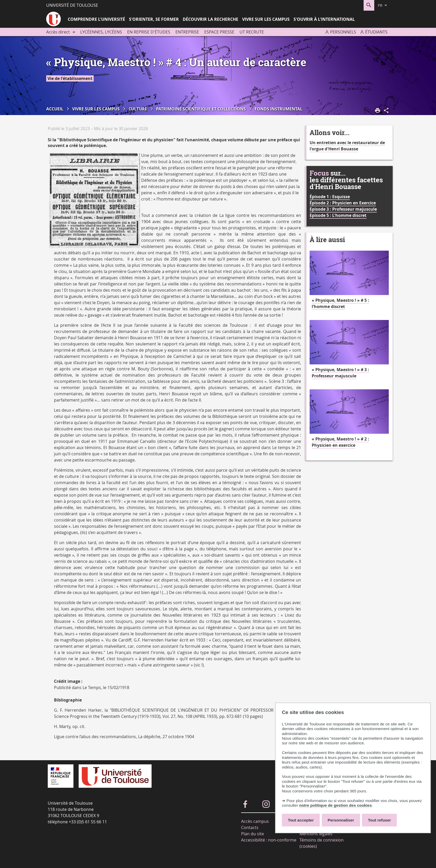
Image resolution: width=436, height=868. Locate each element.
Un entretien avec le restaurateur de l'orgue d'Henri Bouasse (347, 146)
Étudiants (376, 32)
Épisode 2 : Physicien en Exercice (343, 203)
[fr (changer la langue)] (383, 5)
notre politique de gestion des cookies (336, 805)
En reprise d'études (149, 32)
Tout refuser (379, 820)
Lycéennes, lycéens (101, 32)
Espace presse (219, 32)
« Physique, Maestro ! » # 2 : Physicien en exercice (340, 442)
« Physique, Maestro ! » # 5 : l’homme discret (340, 303)
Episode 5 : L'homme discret (338, 215)
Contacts (250, 827)
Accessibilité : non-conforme (269, 840)
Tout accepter (301, 820)
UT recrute (252, 32)
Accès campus (255, 821)
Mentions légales (316, 834)
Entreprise (187, 32)
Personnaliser (341, 820)
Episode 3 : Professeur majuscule (343, 209)
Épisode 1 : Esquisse (330, 197)
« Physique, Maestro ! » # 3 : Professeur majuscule (340, 373)
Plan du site (253, 834)
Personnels (343, 32)
